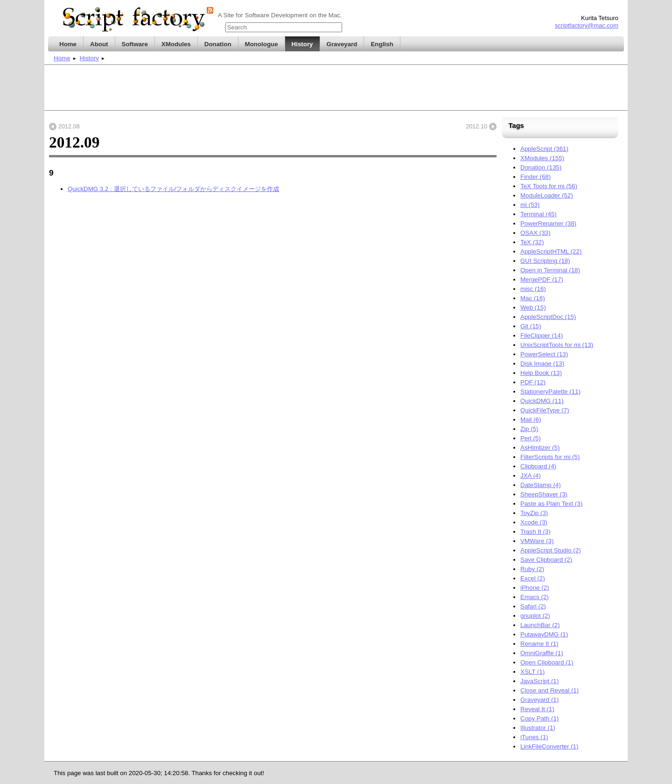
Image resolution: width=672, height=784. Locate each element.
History (89, 58)
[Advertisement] (336, 88)
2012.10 (476, 127)
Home (62, 58)
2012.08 (69, 127)
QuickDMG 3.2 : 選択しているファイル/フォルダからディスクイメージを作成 (173, 189)
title (336, 26)
